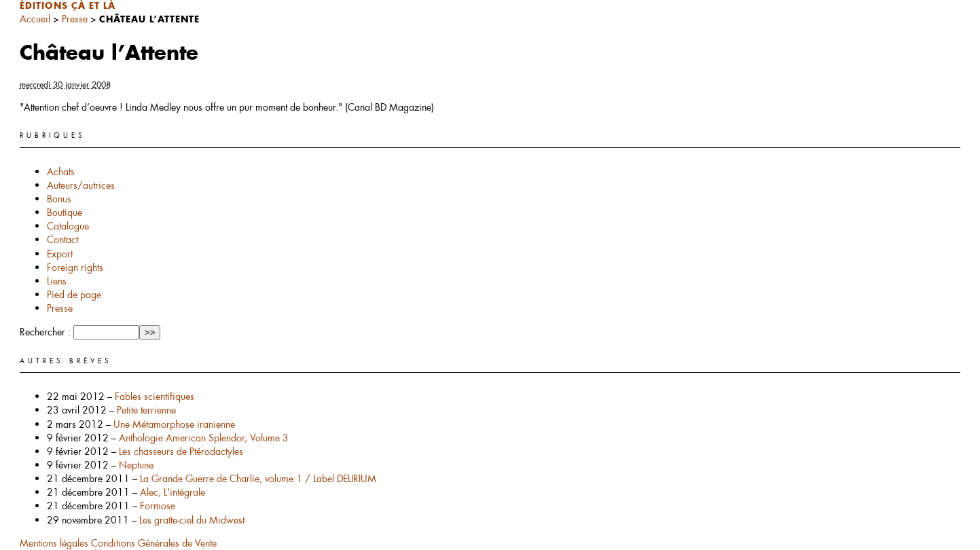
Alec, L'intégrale (173, 492)
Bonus (59, 199)
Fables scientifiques (155, 397)
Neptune (136, 465)
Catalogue (68, 226)
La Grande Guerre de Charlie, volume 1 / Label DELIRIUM (258, 479)
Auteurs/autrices (81, 185)
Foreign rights (75, 268)
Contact (62, 240)
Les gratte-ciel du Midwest (192, 520)
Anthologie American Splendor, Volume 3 (204, 438)
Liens (57, 281)
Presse (75, 19)
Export (60, 254)
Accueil (35, 19)
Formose (158, 506)
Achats (61, 172)
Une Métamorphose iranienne (174, 424)
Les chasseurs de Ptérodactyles (181, 452)
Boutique (65, 213)
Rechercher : (45, 332)
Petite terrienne (146, 410)
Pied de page (74, 295)
